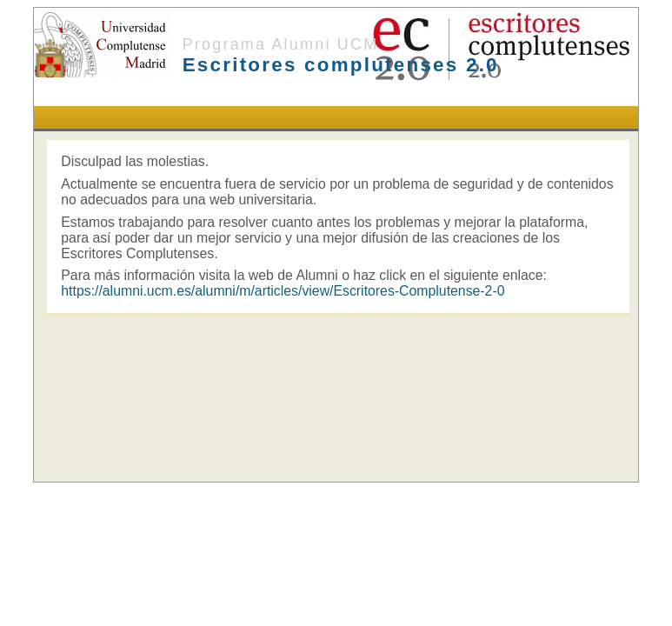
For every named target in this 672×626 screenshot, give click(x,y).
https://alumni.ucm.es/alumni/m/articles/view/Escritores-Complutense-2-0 (283, 291)
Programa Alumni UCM (281, 44)
